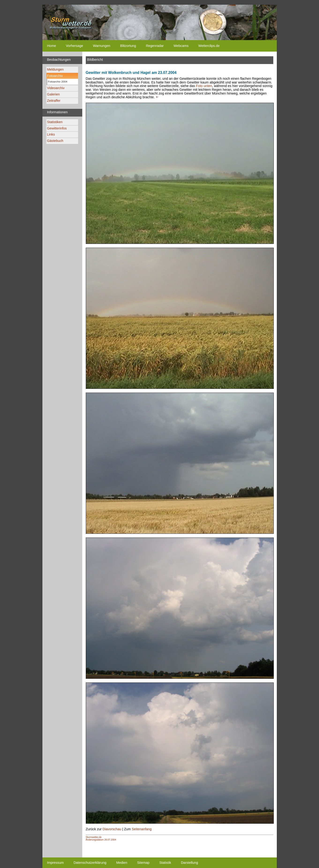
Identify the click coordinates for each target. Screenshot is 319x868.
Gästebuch (55, 141)
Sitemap (143, 863)
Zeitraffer (54, 101)
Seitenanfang (142, 829)
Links (51, 134)
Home (52, 46)
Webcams (181, 46)
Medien (122, 863)
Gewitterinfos (57, 128)
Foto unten (204, 86)
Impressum (55, 863)
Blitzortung (128, 46)
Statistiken (55, 122)
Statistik (165, 863)
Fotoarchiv (55, 76)
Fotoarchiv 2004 (58, 82)
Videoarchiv (56, 88)
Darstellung (190, 863)
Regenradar (155, 46)
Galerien (53, 94)
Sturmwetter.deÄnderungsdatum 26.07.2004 (101, 838)
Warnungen (102, 46)
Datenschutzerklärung (90, 863)
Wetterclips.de (209, 46)
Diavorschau (112, 829)
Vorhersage (75, 46)
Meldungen (55, 69)
